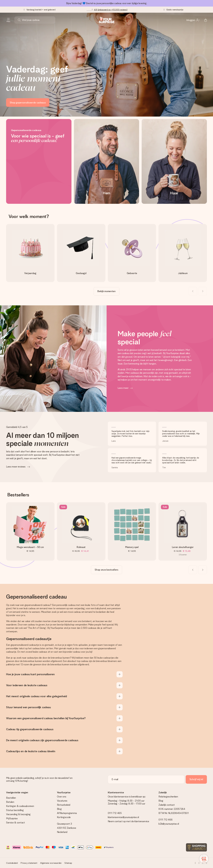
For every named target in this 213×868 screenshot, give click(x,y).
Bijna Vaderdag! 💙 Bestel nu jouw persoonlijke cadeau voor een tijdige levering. (107, 3)
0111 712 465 (115, 813)
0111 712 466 (165, 820)
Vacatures (62, 801)
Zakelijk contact (167, 805)
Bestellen (11, 798)
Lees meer (123, 388)
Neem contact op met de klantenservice (128, 821)
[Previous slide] (193, 291)
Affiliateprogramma (67, 813)
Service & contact (15, 823)
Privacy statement (29, 863)
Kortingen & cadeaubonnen (20, 806)
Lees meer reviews (16, 467)
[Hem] (107, 161)
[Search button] (19, 20)
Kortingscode (64, 817)
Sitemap (68, 863)
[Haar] (174, 161)
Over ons (62, 797)
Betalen (10, 802)
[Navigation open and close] (8, 20)
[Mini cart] (204, 20)
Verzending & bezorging (18, 814)
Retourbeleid (64, 805)
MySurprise (12, 818)
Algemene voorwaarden (51, 863)
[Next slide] (203, 291)
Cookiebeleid (12, 863)
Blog (59, 809)
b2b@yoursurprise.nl (169, 824)
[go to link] (30, 253)
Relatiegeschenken (168, 797)
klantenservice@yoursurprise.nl (123, 817)
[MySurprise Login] (193, 20)
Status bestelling (15, 810)
